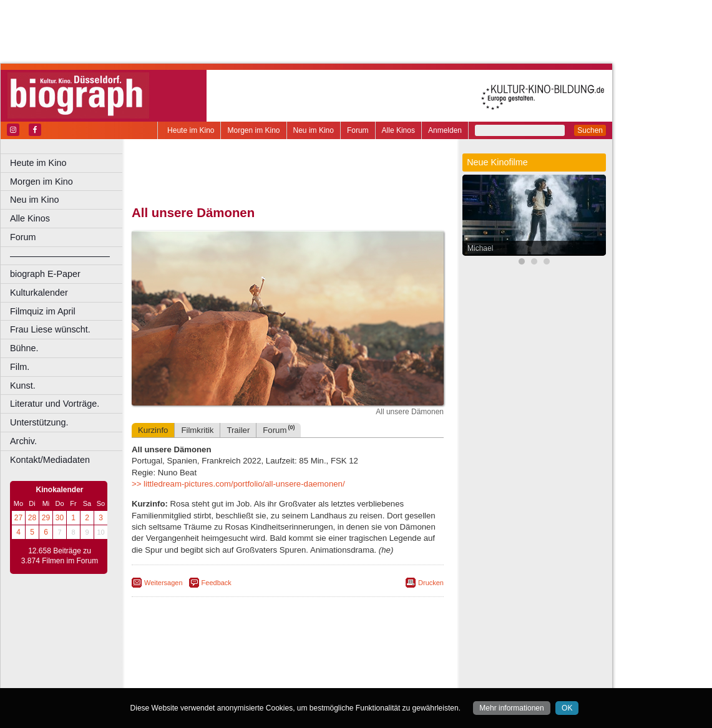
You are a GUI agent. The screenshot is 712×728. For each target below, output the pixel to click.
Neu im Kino (314, 130)
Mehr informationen (511, 708)
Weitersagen (163, 583)
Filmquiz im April (43, 311)
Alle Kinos (398, 130)
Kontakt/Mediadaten (50, 460)
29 (46, 518)
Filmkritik (197, 430)
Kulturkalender (39, 293)
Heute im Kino (191, 130)
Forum (358, 130)
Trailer (238, 430)
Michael (480, 248)
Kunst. (23, 386)
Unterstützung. (39, 422)
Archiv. (23, 441)
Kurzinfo (153, 430)
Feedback (217, 583)
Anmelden (445, 130)
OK (567, 708)
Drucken (431, 583)
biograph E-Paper (45, 274)
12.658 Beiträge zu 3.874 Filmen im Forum (60, 556)
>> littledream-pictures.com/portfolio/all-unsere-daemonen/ (238, 484)
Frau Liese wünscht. (50, 329)
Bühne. (24, 348)
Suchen (590, 130)
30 (60, 518)
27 (18, 518)
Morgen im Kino (253, 130)
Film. (20, 367)
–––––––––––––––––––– (60, 256)
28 (32, 518)
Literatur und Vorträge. (55, 404)
